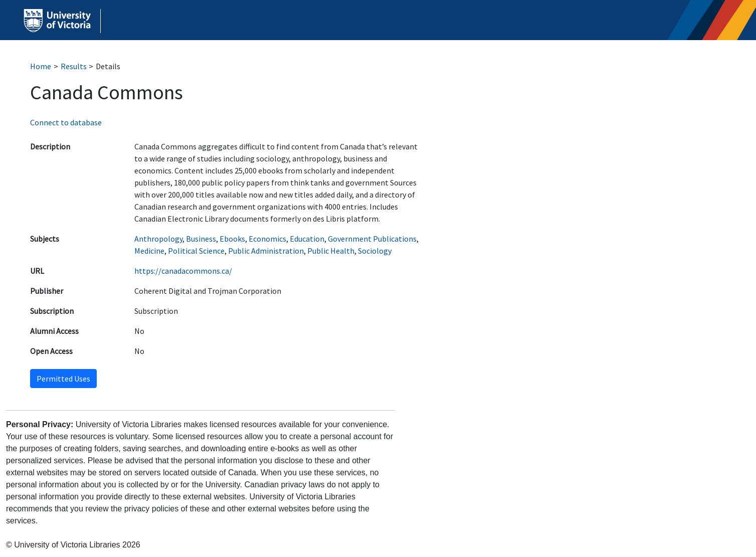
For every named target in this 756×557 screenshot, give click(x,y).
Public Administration (266, 251)
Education (307, 239)
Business (201, 239)
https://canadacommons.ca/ (183, 271)
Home (41, 66)
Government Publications (372, 239)
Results (74, 66)
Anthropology (158, 239)
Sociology (375, 251)
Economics (267, 239)
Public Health (331, 251)
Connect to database (66, 122)
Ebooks (232, 239)
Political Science (196, 251)
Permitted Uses (63, 379)
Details (108, 66)
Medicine (149, 251)
